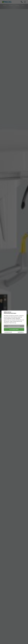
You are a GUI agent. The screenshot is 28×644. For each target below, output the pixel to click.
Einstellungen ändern (14, 326)
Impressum (21, 332)
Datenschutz (8, 332)
